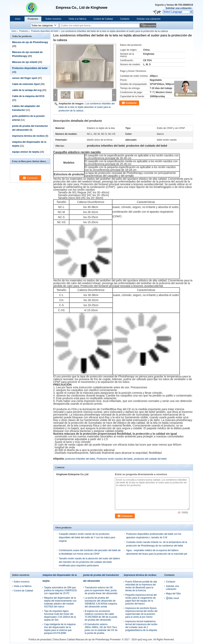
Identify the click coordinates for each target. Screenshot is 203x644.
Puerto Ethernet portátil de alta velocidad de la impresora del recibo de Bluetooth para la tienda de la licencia (141, 586)
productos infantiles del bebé (80, 459)
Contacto (125, 19)
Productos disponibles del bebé (45, 31)
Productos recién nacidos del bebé (115, 459)
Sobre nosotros (53, 19)
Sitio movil (173, 598)
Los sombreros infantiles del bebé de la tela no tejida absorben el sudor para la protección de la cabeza (87, 107)
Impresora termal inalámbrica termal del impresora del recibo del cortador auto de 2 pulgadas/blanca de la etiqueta (141, 626)
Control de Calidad (103, 19)
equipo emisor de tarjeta (26, 152)
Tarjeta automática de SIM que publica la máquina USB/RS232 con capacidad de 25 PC (60, 590)
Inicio (18, 19)
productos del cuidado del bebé (150, 459)
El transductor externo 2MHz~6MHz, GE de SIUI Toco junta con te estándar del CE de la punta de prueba (101, 629)
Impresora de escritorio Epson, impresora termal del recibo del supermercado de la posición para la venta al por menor (141, 613)
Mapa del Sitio (173, 594)
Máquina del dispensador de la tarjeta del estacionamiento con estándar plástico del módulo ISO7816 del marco (60, 602)
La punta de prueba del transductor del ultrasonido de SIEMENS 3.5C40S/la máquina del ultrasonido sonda (101, 602)
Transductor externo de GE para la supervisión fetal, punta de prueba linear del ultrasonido (101, 590)
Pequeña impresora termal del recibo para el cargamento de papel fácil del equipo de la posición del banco (141, 599)
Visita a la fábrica (77, 19)
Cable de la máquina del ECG (28, 96)
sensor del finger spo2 (25, 78)
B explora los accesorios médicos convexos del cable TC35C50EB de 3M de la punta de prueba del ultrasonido (101, 615)
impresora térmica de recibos (28, 136)
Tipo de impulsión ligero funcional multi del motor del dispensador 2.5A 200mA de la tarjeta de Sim (60, 615)
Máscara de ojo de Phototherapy (30, 42)
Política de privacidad (40, 640)
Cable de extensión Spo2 (26, 84)
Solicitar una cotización (179, 8)
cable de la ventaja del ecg (27, 90)
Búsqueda (150, 25)
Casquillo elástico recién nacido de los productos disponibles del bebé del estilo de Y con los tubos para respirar (87, 537)
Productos (33, 19)
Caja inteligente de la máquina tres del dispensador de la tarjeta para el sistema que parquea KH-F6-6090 (60, 629)
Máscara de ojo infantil (25, 62)
